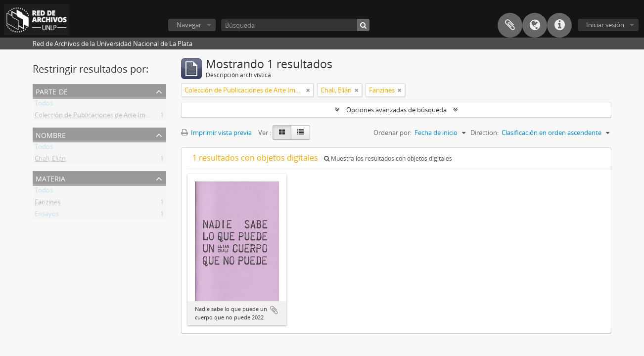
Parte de (52, 91)
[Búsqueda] (295, 25)
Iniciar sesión (605, 25)
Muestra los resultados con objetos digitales (388, 158)
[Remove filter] (308, 90)
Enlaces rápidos (559, 25)
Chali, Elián (50, 160)
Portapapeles (510, 25)
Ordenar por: (392, 133)
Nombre (51, 134)
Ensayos (47, 216)
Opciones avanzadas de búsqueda (396, 110)
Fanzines (47, 204)
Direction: (484, 133)
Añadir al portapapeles (274, 310)
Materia (50, 178)
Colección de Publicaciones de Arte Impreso (98, 117)
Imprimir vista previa (216, 133)
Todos (44, 105)
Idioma (535, 25)
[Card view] (282, 133)
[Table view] (300, 133)
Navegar (189, 25)
